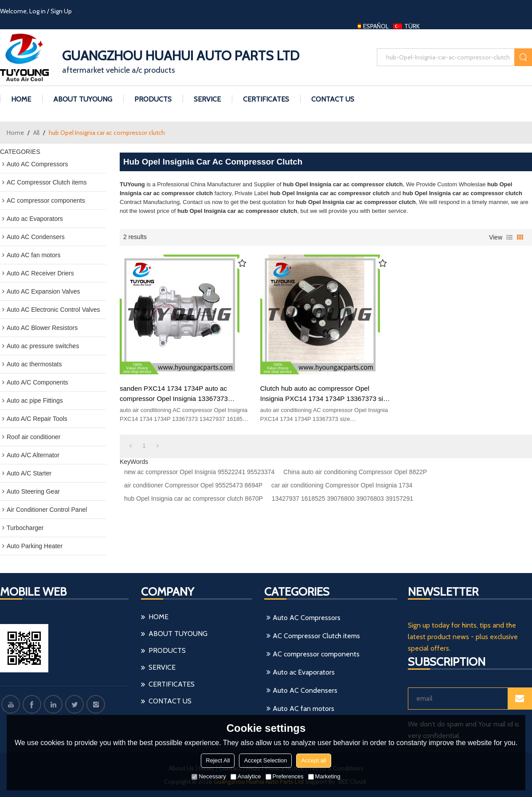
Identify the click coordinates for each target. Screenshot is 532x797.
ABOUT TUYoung (83, 99)
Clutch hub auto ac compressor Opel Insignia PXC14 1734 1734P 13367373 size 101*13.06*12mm (325, 394)
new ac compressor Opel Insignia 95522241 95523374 (199, 472)
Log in (37, 11)
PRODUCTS (153, 99)
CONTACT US (333, 99)
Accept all (313, 760)
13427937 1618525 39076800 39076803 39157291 (342, 499)
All (36, 133)
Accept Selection (265, 760)
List (509, 237)
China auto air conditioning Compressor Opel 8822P (355, 472)
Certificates (266, 99)
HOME (21, 99)
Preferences (285, 776)
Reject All (218, 760)
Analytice (246, 776)
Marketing (324, 776)
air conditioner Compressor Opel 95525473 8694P (193, 485)
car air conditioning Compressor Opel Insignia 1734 (342, 485)
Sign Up (61, 11)
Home (15, 133)
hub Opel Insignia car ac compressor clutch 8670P (194, 499)
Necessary (209, 776)
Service (207, 99)
